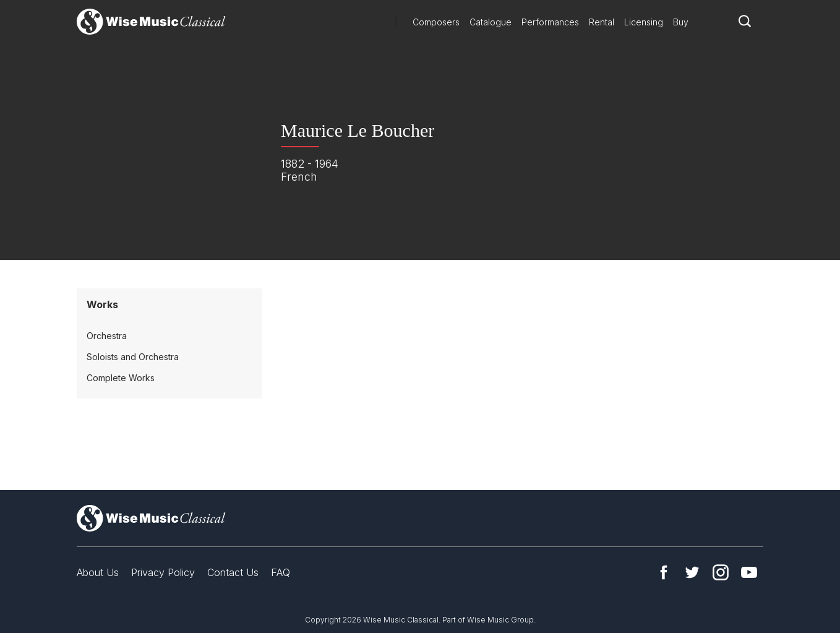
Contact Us (233, 572)
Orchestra (107, 336)
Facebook (664, 572)
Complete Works (121, 378)
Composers (436, 22)
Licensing (644, 22)
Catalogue (491, 22)
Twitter (692, 572)
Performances (550, 22)
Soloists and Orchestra (133, 357)
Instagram (721, 572)
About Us (98, 572)
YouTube (749, 572)
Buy (681, 22)
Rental (602, 22)
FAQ (281, 572)
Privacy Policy (163, 572)
